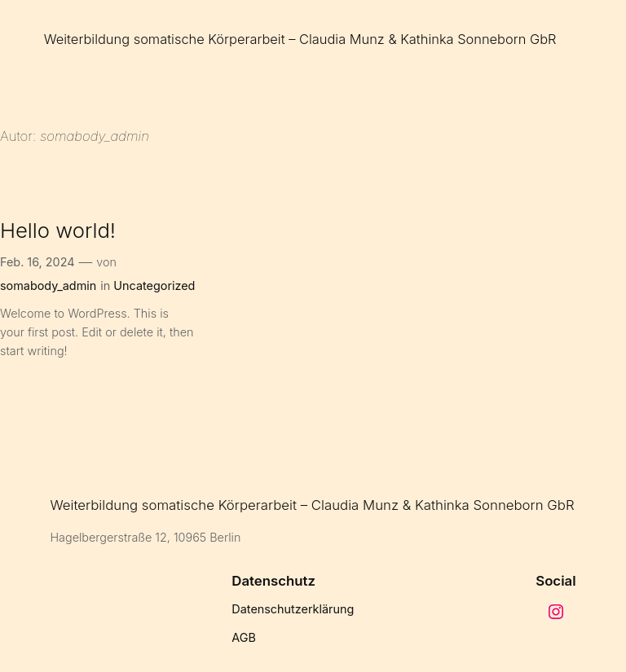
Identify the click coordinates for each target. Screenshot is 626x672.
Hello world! (58, 231)
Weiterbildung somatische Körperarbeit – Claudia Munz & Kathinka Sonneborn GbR (300, 39)
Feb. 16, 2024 (37, 262)
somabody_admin (48, 285)
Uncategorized (154, 285)
